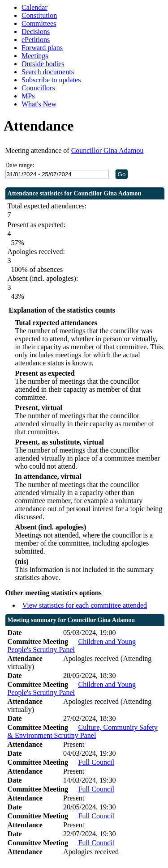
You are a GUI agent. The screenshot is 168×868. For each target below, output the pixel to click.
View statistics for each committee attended (85, 605)
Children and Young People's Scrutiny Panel (72, 646)
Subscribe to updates (51, 80)
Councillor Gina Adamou (108, 150)
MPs (28, 96)
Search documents (48, 72)
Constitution (39, 15)
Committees (39, 23)
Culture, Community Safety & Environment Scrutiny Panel (83, 731)
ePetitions (36, 40)
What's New (39, 104)
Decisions (36, 32)
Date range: (20, 165)
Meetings (35, 56)
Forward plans (42, 48)
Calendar (34, 7)
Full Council (96, 762)
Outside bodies (43, 64)
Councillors (38, 88)
